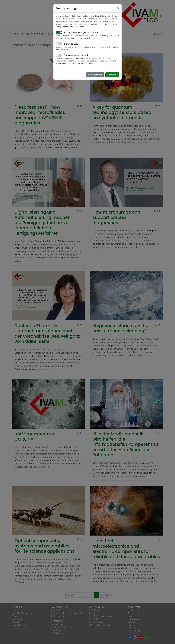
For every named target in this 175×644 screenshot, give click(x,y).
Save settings (95, 75)
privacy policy (61, 24)
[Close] (118, 8)
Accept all (112, 75)
